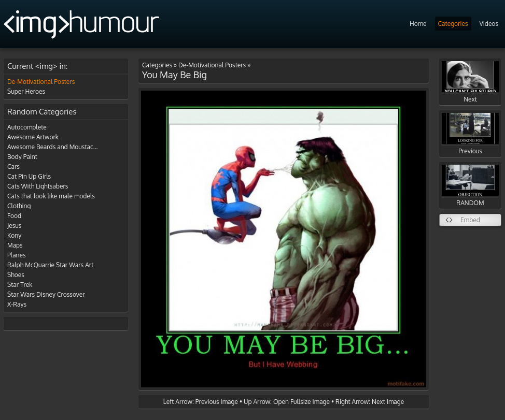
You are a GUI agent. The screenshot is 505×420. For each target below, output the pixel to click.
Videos (489, 24)
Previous (470, 134)
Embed (470, 220)
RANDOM (470, 186)
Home (418, 24)
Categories (453, 24)
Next (470, 82)
